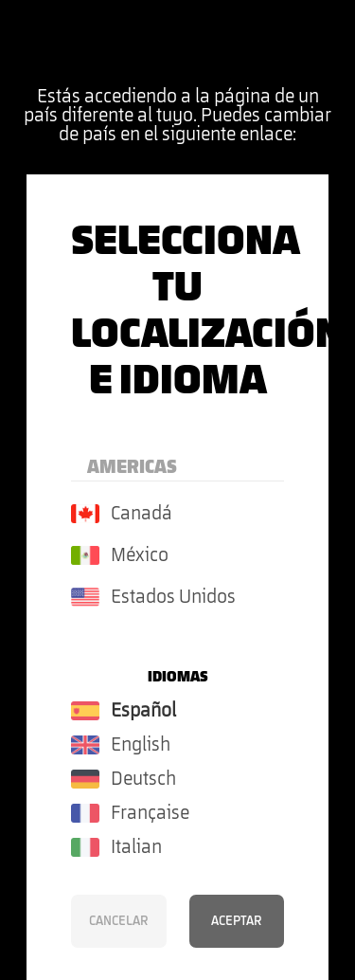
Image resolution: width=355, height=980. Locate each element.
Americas (132, 467)
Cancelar (118, 921)
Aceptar (236, 921)
